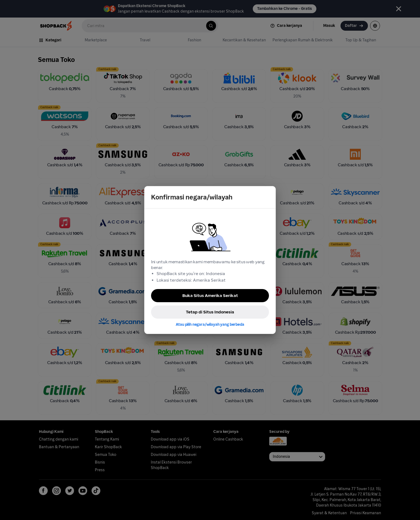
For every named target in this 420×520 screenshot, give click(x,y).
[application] (406, 506)
